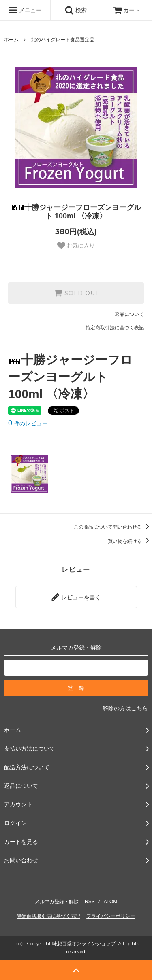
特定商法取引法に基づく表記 (49, 916)
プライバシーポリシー (111, 916)
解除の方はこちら (125, 708)
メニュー (25, 10)
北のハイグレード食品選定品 (63, 40)
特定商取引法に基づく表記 (115, 328)
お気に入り (76, 246)
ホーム (11, 40)
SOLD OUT (76, 293)
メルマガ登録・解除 (57, 902)
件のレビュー (28, 423)
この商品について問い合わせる (113, 527)
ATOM (111, 902)
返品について (129, 314)
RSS (90, 902)
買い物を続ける (130, 541)
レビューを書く (76, 597)
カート (127, 10)
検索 (76, 10)
